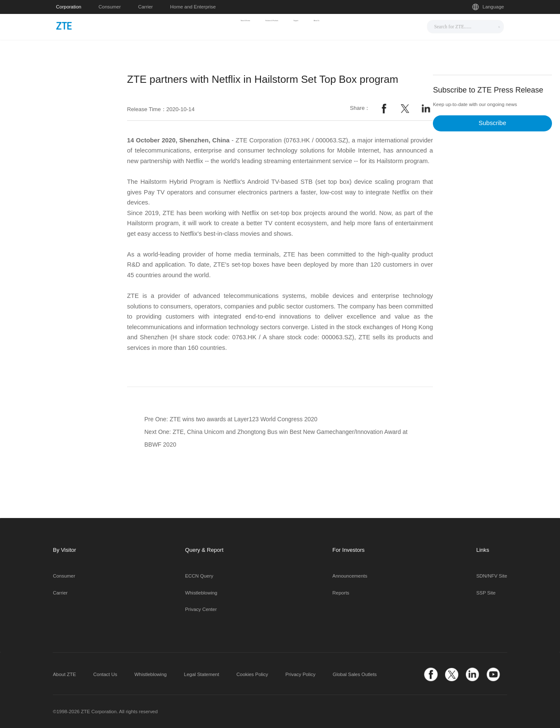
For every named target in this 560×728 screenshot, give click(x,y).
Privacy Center (201, 609)
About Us (364, 26)
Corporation (69, 7)
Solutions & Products (270, 26)
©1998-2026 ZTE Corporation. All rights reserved (105, 712)
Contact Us (105, 674)
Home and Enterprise (193, 7)
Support (325, 26)
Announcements (350, 576)
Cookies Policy (252, 674)
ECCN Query (199, 576)
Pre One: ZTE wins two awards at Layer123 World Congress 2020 (231, 419)
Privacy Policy (300, 674)
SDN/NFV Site (492, 576)
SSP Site (486, 593)
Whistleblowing (201, 593)
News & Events (204, 26)
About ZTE (64, 674)
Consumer (110, 7)
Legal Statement (202, 674)
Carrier (145, 7)
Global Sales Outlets (355, 674)
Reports (341, 593)
